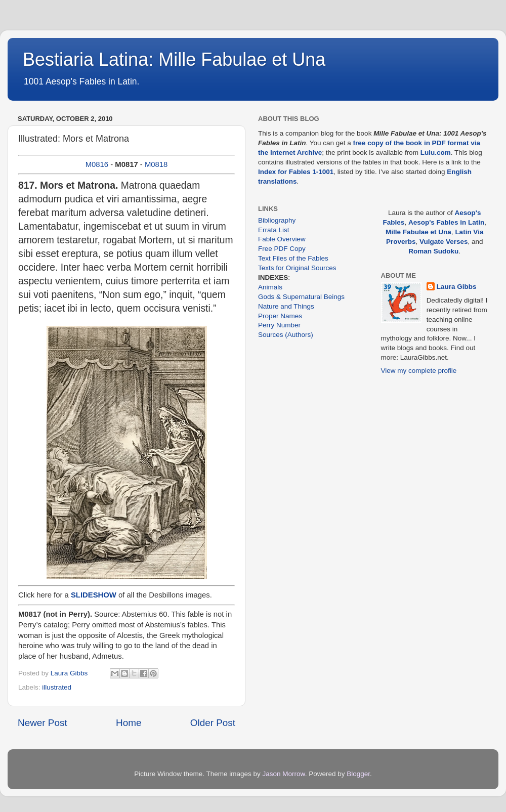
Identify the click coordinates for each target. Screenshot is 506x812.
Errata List (274, 230)
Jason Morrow (284, 774)
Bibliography (277, 220)
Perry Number (279, 325)
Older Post (213, 723)
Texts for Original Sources (297, 268)
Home (129, 723)
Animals (270, 287)
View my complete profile (419, 371)
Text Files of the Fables (293, 258)
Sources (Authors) (286, 335)
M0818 (156, 164)
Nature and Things (286, 306)
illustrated (57, 687)
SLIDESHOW (94, 595)
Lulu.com (436, 153)
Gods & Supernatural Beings (301, 297)
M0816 (97, 164)
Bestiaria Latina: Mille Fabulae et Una (174, 59)
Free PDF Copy (282, 249)
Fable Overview (282, 239)
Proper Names (280, 316)
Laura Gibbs (457, 287)
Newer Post (43, 723)
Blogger (358, 774)
